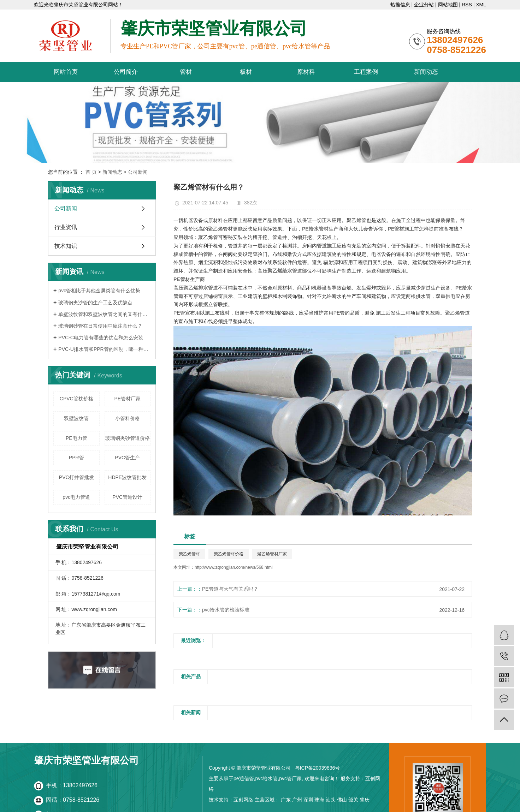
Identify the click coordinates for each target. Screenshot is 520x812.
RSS (467, 5)
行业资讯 (66, 227)
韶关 (353, 800)
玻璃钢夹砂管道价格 (128, 438)
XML (481, 5)
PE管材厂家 (127, 399)
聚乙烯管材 (189, 554)
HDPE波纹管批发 (127, 477)
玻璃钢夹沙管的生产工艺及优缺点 (95, 303)
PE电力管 (76, 438)
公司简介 (126, 72)
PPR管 (76, 458)
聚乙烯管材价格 (229, 554)
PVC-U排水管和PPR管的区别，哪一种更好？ (104, 349)
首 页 (91, 172)
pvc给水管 (266, 778)
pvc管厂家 (290, 778)
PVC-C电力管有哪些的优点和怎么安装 (101, 338)
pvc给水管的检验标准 (226, 610)
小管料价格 (128, 418)
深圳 (308, 800)
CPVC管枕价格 (76, 399)
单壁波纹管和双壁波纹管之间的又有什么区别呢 (104, 314)
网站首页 (66, 72)
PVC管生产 (127, 458)
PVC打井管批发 (76, 477)
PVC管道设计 (127, 497)
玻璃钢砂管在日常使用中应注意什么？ (100, 326)
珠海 (319, 800)
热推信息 (400, 5)
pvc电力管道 (76, 497)
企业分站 (424, 5)
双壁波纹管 (76, 418)
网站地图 (448, 5)
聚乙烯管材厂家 (272, 554)
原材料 (306, 72)
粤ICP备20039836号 (318, 768)
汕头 (331, 800)
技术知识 (66, 246)
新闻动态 (426, 72)
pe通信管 (244, 778)
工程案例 (366, 72)
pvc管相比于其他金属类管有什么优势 (99, 291)
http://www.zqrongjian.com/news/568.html (234, 567)
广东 (286, 800)
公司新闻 (138, 172)
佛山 (342, 800)
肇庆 (365, 800)
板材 (246, 72)
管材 (186, 72)
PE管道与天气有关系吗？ (230, 589)
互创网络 (243, 800)
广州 (297, 800)
